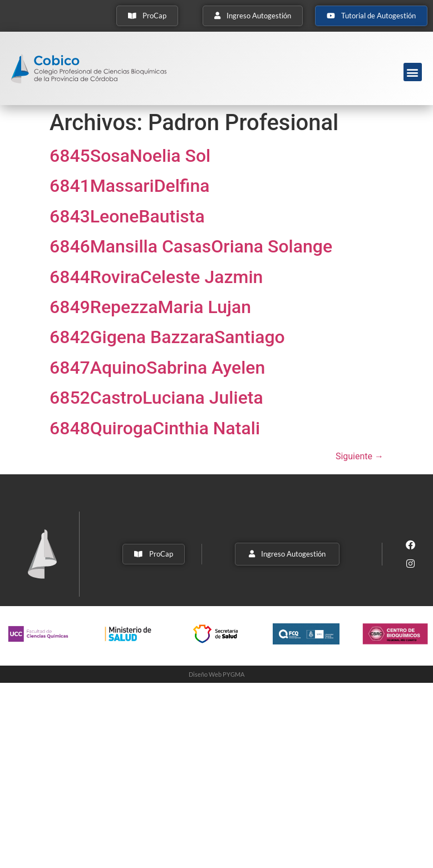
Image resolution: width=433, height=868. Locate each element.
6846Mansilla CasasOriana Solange (191, 246)
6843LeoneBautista (127, 216)
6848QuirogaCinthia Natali (155, 428)
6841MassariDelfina (130, 186)
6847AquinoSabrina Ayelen (157, 368)
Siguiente (360, 456)
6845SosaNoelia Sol (130, 156)
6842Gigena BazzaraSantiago (167, 337)
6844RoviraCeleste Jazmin (156, 277)
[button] (413, 72)
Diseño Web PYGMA (216, 674)
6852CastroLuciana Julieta (156, 398)
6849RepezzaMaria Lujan (150, 307)
